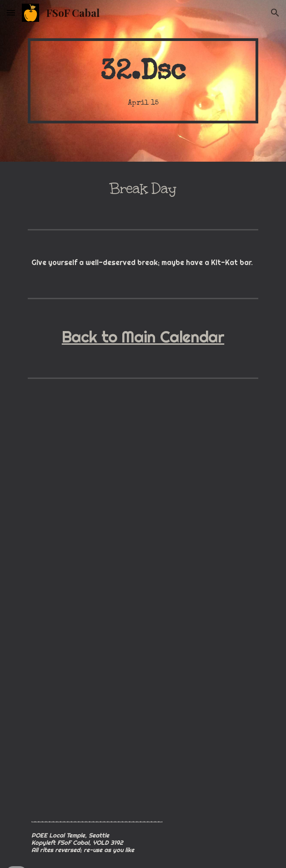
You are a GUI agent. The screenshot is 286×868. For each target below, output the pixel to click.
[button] (11, 13)
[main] (143, 81)
